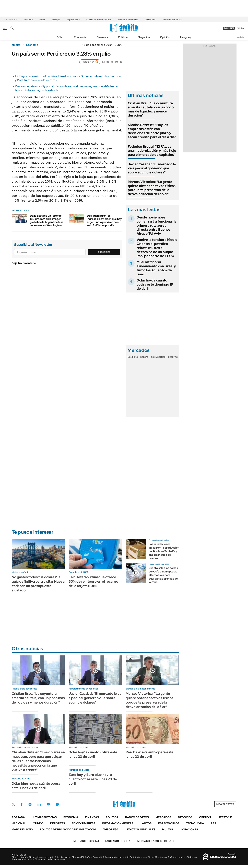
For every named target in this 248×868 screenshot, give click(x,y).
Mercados (163, 817)
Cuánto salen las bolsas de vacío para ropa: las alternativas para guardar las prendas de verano (163, 575)
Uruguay (186, 37)
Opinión (165, 37)
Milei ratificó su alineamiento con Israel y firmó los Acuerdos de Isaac (156, 268)
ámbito (16, 45)
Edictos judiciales (141, 829)
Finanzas (102, 37)
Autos (147, 823)
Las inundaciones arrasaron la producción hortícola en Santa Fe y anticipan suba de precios (164, 551)
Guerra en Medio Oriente (99, 20)
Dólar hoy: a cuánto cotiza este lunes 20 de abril (93, 754)
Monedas (133, 357)
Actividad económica (128, 20)
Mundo (38, 823)
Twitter (13, 804)
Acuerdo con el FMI (172, 20)
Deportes (58, 823)
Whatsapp (57, 804)
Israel (42, 20)
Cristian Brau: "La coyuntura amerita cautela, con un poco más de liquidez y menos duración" (151, 109)
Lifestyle (225, 817)
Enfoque (56, 20)
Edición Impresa (84, 823)
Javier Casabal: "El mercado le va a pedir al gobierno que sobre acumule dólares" (152, 168)
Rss (213, 823)
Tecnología (195, 823)
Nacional (19, 823)
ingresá (240, 28)
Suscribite (104, 252)
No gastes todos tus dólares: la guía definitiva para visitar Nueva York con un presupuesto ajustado (38, 584)
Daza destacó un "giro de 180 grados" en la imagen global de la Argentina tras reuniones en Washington (47, 221)
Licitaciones (189, 829)
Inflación (28, 20)
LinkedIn (39, 804)
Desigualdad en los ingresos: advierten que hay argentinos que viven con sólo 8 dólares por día (104, 221)
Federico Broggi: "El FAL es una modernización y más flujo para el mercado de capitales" (152, 151)
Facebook (22, 804)
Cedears (173, 357)
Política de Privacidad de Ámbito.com (68, 829)
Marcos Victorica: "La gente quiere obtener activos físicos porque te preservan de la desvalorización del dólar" (152, 188)
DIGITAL (87, 841)
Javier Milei (150, 20)
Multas (168, 829)
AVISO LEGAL (111, 829)
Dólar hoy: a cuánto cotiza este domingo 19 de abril (155, 284)
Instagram (30, 804)
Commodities (158, 357)
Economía (80, 37)
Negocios (144, 37)
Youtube (48, 804)
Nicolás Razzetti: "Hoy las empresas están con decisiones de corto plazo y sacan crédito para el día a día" (152, 131)
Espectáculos (169, 823)
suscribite (229, 28)
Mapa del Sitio (22, 829)
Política (123, 37)
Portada (18, 817)
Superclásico (73, 20)
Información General (119, 823)
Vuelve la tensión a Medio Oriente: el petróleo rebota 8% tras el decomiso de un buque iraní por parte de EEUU (157, 248)
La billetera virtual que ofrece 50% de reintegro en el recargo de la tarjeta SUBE (93, 581)
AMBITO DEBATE (156, 841)
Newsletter (240, 37)
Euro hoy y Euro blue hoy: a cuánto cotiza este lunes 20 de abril (93, 779)
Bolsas (144, 357)
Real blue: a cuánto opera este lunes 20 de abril (150, 754)
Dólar (60, 37)
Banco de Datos (137, 817)
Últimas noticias (44, 817)
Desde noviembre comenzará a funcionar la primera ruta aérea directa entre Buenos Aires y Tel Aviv (157, 225)
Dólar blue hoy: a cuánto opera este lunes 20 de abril (36, 786)
